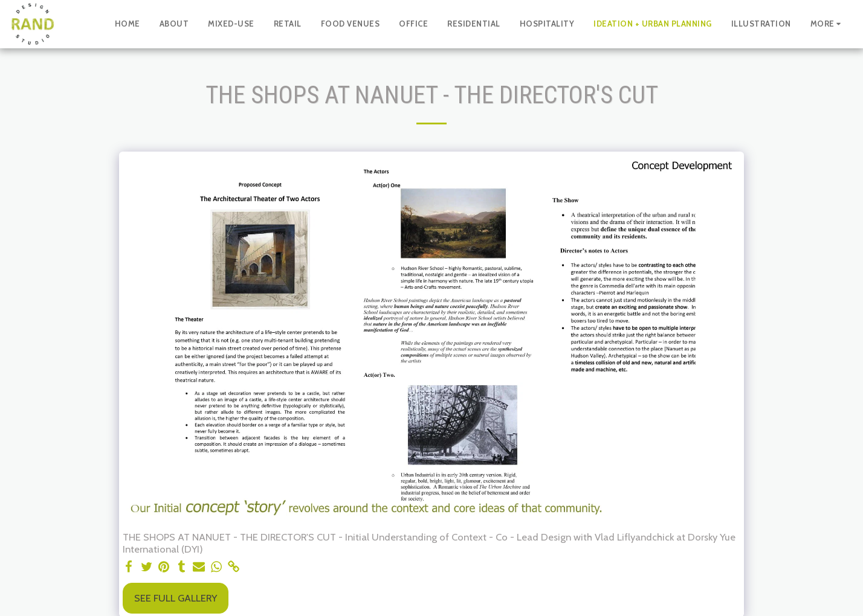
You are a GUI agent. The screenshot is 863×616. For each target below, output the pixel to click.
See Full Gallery (176, 598)
